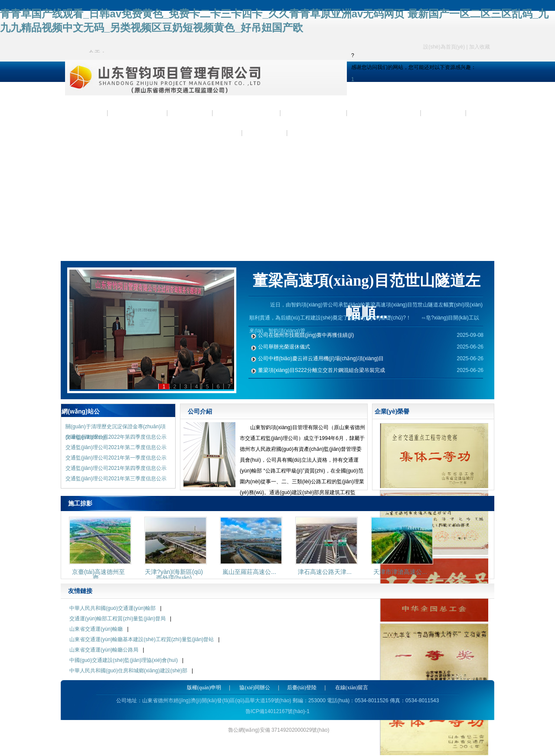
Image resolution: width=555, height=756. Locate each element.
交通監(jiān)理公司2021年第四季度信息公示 (116, 468)
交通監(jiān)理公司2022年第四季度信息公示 (116, 437)
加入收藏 (480, 47)
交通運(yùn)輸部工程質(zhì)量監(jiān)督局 (118, 619)
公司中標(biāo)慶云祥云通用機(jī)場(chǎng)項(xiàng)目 (321, 358)
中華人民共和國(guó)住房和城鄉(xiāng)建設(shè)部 (128, 671)
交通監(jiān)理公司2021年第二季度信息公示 (116, 447)
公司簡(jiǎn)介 (138, 113)
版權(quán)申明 (204, 688)
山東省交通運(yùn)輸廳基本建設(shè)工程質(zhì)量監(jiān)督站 (142, 639)
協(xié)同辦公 (255, 688)
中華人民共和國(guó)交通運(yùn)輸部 (113, 608)
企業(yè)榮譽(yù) (314, 113)
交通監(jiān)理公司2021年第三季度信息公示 (116, 479)
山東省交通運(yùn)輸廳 (96, 629)
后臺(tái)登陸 (302, 688)
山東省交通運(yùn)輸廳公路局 (104, 650)
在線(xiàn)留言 (352, 688)
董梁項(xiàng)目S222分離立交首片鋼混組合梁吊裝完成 (322, 370)
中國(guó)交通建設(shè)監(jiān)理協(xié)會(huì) (124, 660)
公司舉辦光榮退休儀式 (284, 347)
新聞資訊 (191, 113)
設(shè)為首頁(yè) (444, 47)
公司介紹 (200, 411)
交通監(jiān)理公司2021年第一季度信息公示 (116, 458)
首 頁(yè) (86, 113)
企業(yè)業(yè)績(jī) (384, 113)
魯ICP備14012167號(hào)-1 (277, 711)
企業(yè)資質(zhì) (247, 113)
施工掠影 (444, 113)
